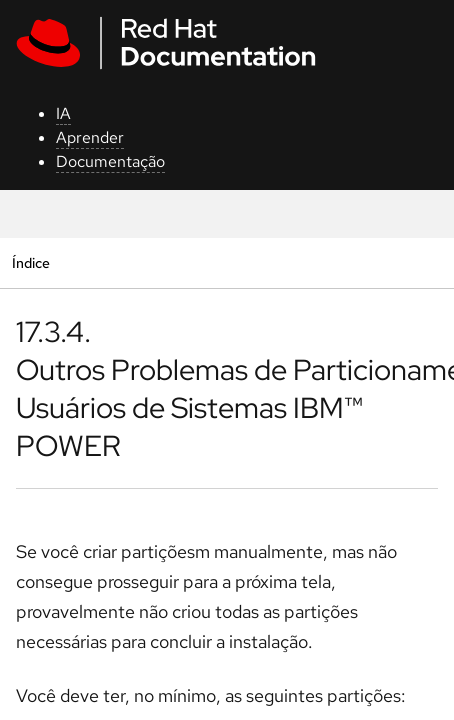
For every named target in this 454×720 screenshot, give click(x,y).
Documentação (110, 161)
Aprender (90, 137)
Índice (30, 262)
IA (63, 113)
